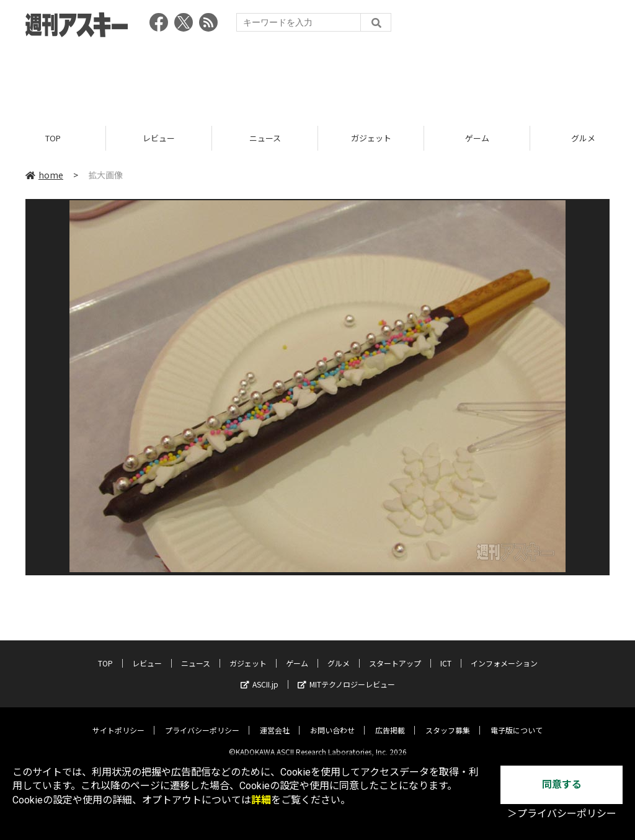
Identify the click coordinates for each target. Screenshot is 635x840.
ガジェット (371, 138)
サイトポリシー (118, 721)
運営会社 (275, 721)
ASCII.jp (260, 675)
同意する (562, 785)
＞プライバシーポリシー (562, 814)
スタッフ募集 (448, 721)
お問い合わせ (332, 721)
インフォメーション (504, 654)
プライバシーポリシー (202, 721)
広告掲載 (390, 721)
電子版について (517, 721)
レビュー (159, 138)
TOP (53, 138)
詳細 (261, 800)
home (44, 175)
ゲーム (477, 138)
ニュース (265, 138)
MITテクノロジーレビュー (346, 675)
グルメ (339, 654)
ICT (446, 654)
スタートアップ (395, 654)
